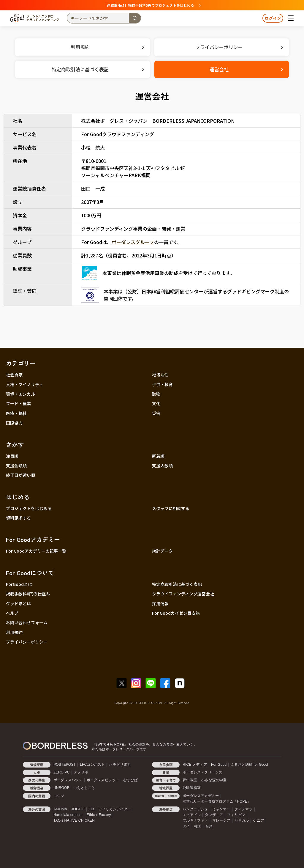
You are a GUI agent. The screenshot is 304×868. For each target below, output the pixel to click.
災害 (156, 413)
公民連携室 (192, 788)
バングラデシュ (195, 809)
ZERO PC (62, 772)
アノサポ (81, 772)
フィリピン (236, 815)
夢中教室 (190, 780)
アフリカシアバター (115, 809)
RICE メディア (195, 765)
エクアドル (192, 815)
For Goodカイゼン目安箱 (176, 613)
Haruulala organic (68, 815)
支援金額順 (16, 466)
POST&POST (65, 765)
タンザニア (214, 815)
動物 (156, 394)
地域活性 (160, 375)
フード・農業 (18, 403)
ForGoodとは (19, 584)
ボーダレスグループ (133, 242)
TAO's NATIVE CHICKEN (74, 820)
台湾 (209, 826)
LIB (92, 809)
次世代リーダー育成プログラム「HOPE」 (217, 801)
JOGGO (78, 809)
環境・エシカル (20, 394)
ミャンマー (221, 809)
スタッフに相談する (171, 508)
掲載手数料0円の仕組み (28, 594)
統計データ (162, 551)
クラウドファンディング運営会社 (183, 594)
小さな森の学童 (214, 780)
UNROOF (61, 788)
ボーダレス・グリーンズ (202, 772)
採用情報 (160, 603)
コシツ (59, 796)
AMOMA (60, 809)
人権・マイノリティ (24, 384)
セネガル (242, 820)
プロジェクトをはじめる (29, 508)
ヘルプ (12, 613)
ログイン (273, 18)
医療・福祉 (16, 413)
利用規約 (14, 632)
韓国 (198, 826)
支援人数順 (162, 466)
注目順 (12, 456)
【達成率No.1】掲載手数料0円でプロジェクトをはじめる (152, 5)
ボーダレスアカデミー (201, 796)
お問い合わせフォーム (27, 622)
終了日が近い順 (20, 475)
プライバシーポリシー (27, 642)
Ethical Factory (99, 815)
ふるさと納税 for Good (249, 765)
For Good (219, 765)
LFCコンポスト (92, 765)
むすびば (130, 780)
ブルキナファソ (195, 820)
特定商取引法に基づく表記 (177, 584)
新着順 (158, 456)
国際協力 (14, 423)
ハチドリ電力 (120, 765)
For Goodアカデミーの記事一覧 (36, 551)
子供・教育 (162, 384)
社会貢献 (14, 375)
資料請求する (18, 518)
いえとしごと (84, 788)
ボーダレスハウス (68, 780)
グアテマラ (244, 809)
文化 (156, 403)
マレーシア (221, 820)
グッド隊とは (18, 603)
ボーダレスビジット (103, 780)
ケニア (258, 820)
